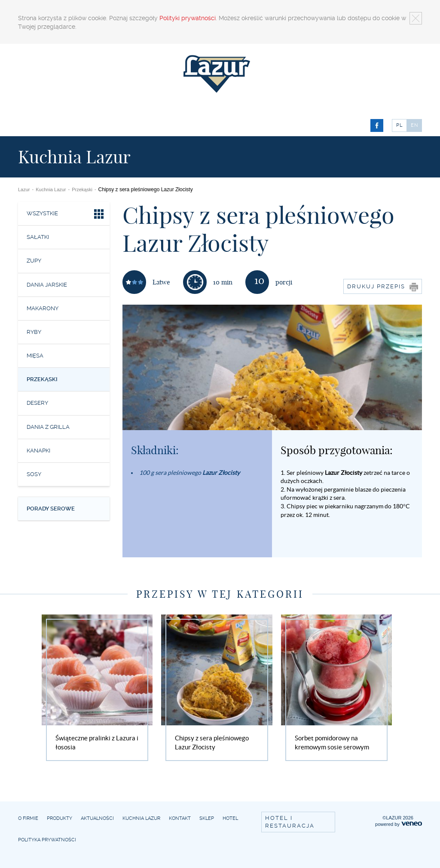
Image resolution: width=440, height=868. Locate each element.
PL (399, 125)
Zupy (34, 261)
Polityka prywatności (47, 840)
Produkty (60, 818)
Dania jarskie (47, 285)
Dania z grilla (48, 427)
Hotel (230, 818)
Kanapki (38, 451)
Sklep (207, 818)
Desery (37, 403)
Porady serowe (51, 509)
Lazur (24, 189)
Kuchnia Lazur (51, 189)
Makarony (43, 308)
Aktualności (97, 818)
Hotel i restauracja (290, 822)
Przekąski (82, 189)
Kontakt (180, 818)
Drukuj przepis (383, 287)
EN (415, 125)
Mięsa (35, 356)
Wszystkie (66, 215)
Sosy (34, 474)
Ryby (34, 332)
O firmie (28, 818)
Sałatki (38, 237)
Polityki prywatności (188, 18)
